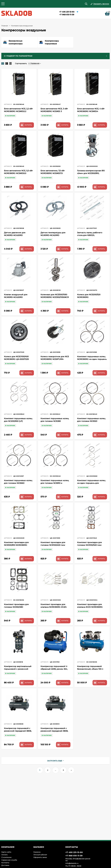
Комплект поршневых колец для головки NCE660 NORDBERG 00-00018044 (18, 483)
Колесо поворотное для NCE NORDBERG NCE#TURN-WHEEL (55, 359)
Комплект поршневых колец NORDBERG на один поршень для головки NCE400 (92, 359)
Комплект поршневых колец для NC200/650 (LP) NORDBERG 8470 (18, 421)
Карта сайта (6, 852)
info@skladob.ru (72, 863)
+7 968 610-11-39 (67, 15)
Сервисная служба (9, 860)
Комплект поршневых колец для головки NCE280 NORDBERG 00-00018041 (55, 421)
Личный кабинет (40, 855)
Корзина (37, 852)
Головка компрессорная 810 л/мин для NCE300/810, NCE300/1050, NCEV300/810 (91, 173)
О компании (6, 857)
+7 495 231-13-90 (67, 12)
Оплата (4, 855)
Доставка (5, 865)
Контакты (5, 863)
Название (34, 63)
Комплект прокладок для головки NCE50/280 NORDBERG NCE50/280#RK (17, 607)
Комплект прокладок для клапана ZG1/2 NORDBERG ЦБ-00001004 (90, 607)
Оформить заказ (40, 857)
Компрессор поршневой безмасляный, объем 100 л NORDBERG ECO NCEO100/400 (92, 669)
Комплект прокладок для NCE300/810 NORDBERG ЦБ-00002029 (16, 545)
